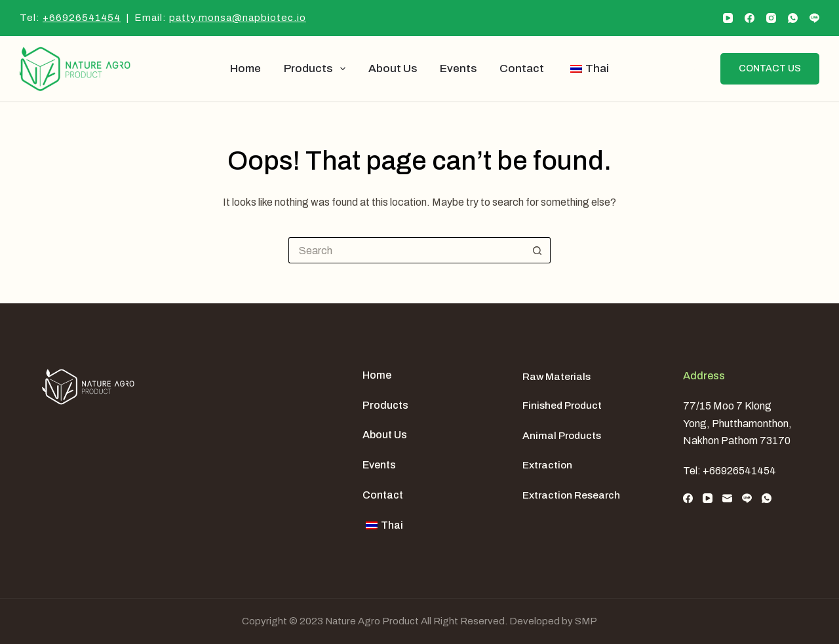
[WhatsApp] (793, 18)
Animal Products (562, 435)
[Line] (814, 18)
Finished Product (562, 405)
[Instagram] (771, 18)
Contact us (770, 68)
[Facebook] (750, 18)
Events (458, 68)
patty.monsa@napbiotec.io (238, 18)
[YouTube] (728, 18)
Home (245, 68)
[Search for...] (406, 250)
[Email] (727, 498)
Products (317, 69)
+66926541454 (82, 18)
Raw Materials (556, 376)
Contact (522, 68)
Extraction (547, 465)
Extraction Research (571, 495)
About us (393, 68)
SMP (586, 621)
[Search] (700, 69)
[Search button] (537, 250)
